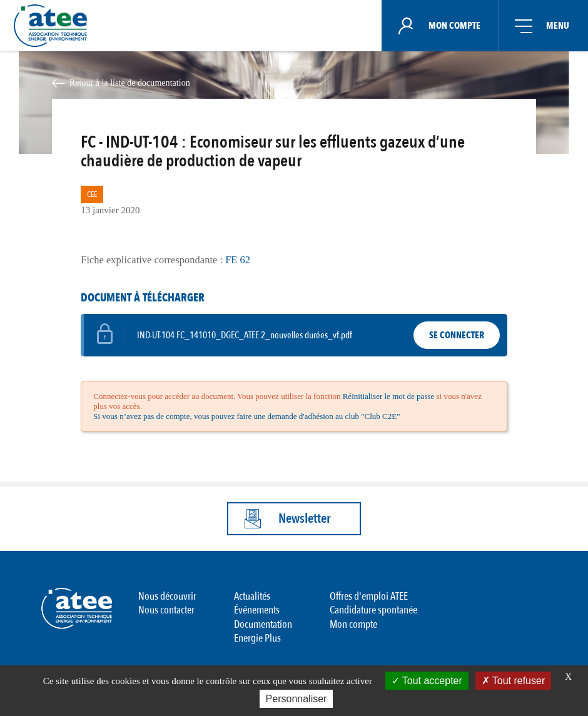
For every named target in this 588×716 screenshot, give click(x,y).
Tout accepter (427, 681)
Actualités (252, 596)
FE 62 (238, 260)
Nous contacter (166, 610)
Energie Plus (257, 638)
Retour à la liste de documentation (130, 83)
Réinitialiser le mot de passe (389, 396)
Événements (257, 610)
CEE (92, 194)
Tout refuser (514, 681)
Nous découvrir (167, 596)
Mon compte (353, 624)
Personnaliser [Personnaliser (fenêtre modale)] (297, 699)
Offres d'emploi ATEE (369, 596)
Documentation (263, 624)
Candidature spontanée (373, 610)
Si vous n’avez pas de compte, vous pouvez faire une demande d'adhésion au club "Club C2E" (246, 416)
